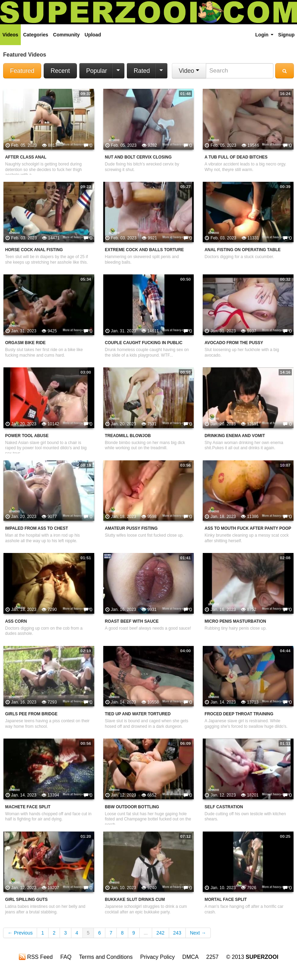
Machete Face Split (28, 807)
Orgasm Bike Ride (25, 343)
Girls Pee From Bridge (31, 714)
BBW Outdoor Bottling (132, 807)
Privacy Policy (158, 957)
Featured (22, 71)
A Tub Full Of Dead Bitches (236, 157)
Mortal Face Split (226, 900)
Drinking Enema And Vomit (235, 436)
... (146, 933)
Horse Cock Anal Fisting (34, 250)
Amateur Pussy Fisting (131, 528)
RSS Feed (36, 957)
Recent (60, 71)
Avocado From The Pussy (234, 343)
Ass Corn (16, 621)
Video (189, 71)
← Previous (20, 933)
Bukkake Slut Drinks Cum (135, 900)
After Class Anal (26, 157)
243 (177, 933)
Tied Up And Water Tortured (138, 714)
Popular (97, 71)
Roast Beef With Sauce (132, 621)
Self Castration (224, 807)
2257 (212, 957)
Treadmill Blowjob (128, 436)
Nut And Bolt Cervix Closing (138, 157)
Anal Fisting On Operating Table (242, 250)
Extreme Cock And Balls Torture (145, 250)
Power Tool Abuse (27, 436)
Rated (142, 71)
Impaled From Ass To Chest (37, 528)
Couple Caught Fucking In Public (144, 343)
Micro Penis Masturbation (235, 621)
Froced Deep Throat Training (239, 714)
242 (160, 933)
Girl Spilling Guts (27, 900)
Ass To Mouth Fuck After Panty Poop (248, 528)
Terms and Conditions (106, 957)
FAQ (66, 957)
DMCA (190, 957)
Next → (198, 933)
